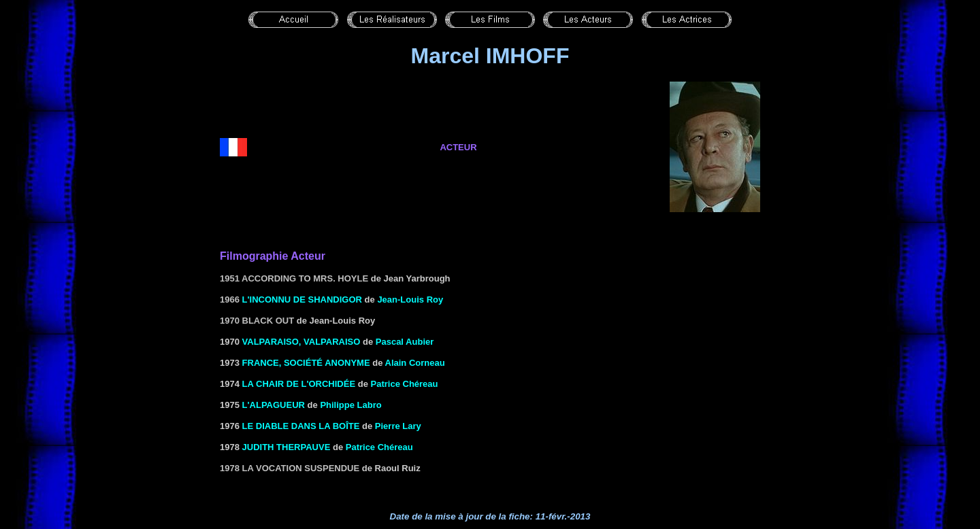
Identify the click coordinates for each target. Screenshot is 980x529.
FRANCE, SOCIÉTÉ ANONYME (306, 363)
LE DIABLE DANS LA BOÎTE (301, 426)
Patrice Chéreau (405, 384)
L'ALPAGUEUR (274, 405)
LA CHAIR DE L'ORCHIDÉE (299, 384)
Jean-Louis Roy (410, 300)
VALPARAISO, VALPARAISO (301, 342)
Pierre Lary (398, 426)
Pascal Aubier (405, 342)
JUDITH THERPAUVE (287, 447)
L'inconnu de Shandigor (302, 300)
